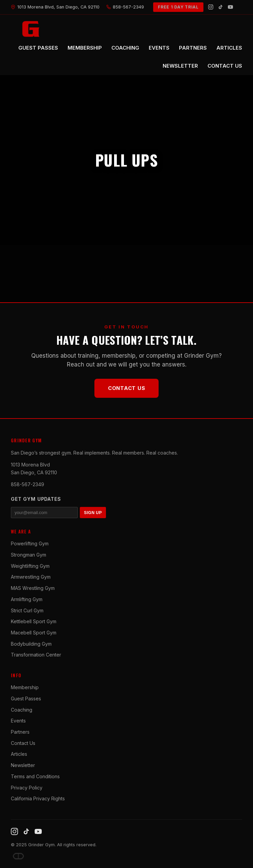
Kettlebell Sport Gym (34, 621)
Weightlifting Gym (30, 566)
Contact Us (127, 388)
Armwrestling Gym (31, 577)
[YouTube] (230, 7)
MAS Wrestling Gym (33, 588)
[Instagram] (211, 7)
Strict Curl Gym (27, 610)
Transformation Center (36, 655)
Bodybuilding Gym (31, 644)
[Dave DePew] (18, 856)
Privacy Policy (27, 788)
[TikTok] (221, 7)
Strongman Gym (29, 555)
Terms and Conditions (35, 776)
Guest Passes (26, 699)
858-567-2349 (28, 484)
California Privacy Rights (38, 798)
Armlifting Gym (27, 599)
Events (18, 721)
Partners (20, 732)
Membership (25, 687)
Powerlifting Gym (30, 543)
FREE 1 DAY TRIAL (178, 7)
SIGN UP (93, 513)
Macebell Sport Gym (34, 633)
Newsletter (23, 765)
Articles (19, 754)
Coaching (22, 710)
